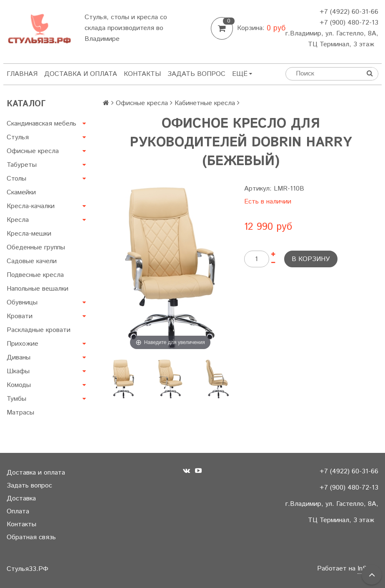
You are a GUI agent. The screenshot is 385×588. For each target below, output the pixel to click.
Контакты (142, 74)
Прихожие (22, 344)
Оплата (18, 511)
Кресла (18, 220)
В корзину (311, 259)
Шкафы (18, 371)
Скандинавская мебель (41, 124)
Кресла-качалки (31, 206)
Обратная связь (31, 537)
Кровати (20, 316)
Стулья (18, 137)
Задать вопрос (196, 74)
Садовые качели (32, 261)
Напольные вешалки (37, 289)
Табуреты (22, 165)
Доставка (21, 499)
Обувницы (22, 303)
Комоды (19, 385)
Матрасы (20, 413)
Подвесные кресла (35, 275)
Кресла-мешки (29, 234)
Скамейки (21, 192)
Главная (22, 74)
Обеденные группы (36, 248)
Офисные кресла (33, 151)
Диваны (19, 358)
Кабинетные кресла (205, 103)
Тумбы (16, 399)
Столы (16, 179)
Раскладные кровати (39, 330)
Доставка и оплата (81, 74)
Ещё (242, 74)
